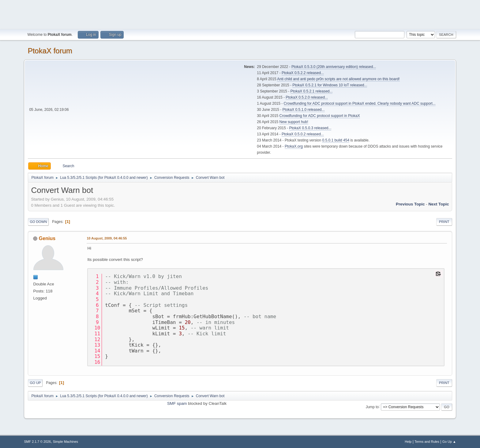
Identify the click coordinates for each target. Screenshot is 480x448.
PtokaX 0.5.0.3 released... (310, 128)
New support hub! (294, 122)
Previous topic (410, 204)
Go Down (38, 222)
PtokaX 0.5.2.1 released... (312, 91)
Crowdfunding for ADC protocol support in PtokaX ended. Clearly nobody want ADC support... (360, 104)
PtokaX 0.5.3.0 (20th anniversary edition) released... (334, 67)
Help (408, 442)
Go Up (35, 383)
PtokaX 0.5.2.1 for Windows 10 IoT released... (330, 85)
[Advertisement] (240, 14)
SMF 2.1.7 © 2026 (37, 442)
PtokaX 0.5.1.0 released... (304, 110)
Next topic (439, 204)
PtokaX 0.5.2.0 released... (307, 97)
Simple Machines (66, 442)
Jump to (372, 407)
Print (444, 222)
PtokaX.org (294, 146)
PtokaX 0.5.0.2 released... (303, 134)
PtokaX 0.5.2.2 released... (303, 73)
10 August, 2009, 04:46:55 (107, 238)
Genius (47, 238)
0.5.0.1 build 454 (336, 140)
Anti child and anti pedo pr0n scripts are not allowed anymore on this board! (338, 79)
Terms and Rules (427, 442)
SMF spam (177, 403)
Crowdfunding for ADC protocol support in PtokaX (320, 116)
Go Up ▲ (449, 442)
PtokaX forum (50, 51)
